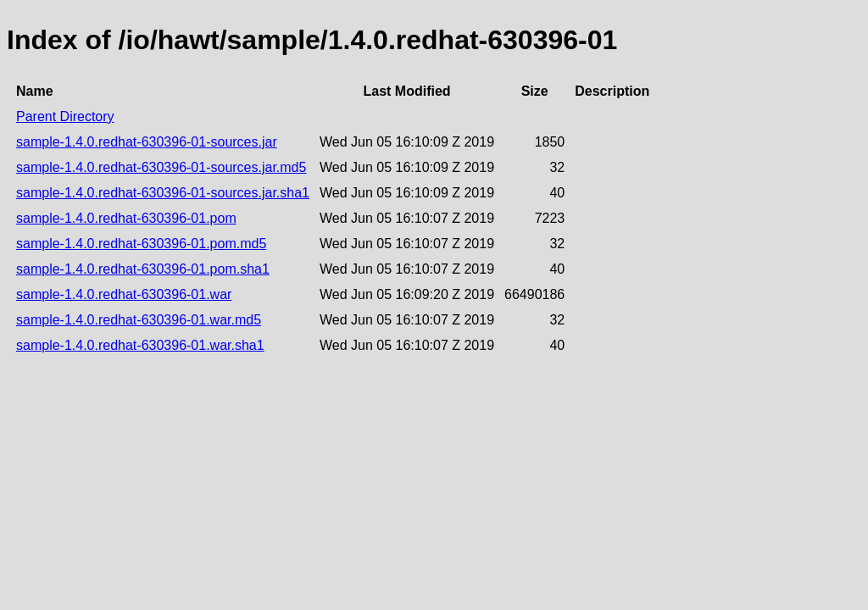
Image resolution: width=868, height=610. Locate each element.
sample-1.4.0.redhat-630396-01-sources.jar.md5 (161, 167)
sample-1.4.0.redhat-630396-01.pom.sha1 (143, 269)
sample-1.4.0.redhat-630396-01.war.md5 (139, 320)
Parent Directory (65, 116)
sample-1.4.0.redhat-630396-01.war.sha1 (140, 345)
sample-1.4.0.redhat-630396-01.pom (126, 218)
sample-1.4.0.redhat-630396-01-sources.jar (147, 142)
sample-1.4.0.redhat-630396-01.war (124, 294)
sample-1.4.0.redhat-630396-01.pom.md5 (141, 244)
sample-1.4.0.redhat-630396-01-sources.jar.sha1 (163, 193)
